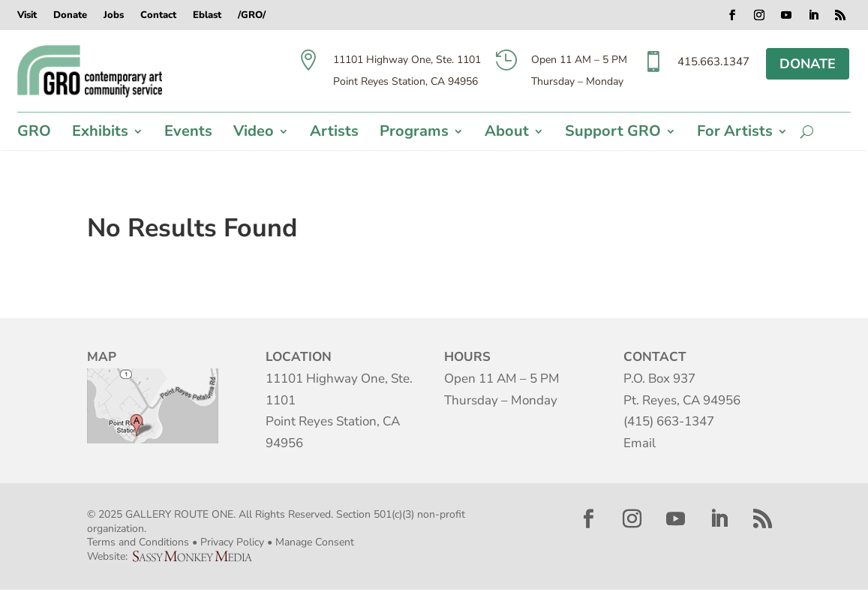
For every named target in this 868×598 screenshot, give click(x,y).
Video (254, 134)
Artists (334, 134)
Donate (70, 16)
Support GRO (613, 134)
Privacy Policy (232, 542)
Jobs (114, 16)
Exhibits (100, 134)
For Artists (735, 134)
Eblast (207, 16)
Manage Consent (315, 542)
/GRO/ (252, 16)
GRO (34, 134)
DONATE (808, 64)
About (507, 134)
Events (188, 134)
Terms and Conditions (138, 542)
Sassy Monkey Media (198, 556)
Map (153, 406)
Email (640, 443)
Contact (158, 16)
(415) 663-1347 (669, 421)
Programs (414, 134)
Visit (27, 16)
